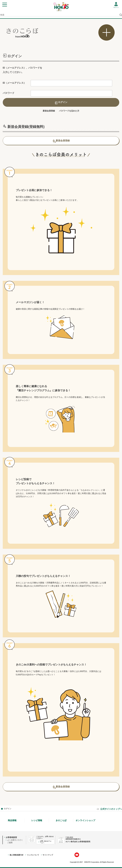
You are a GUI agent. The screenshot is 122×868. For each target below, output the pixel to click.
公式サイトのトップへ (111, 809)
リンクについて (33, 855)
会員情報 (2, 809)
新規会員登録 (49, 111)
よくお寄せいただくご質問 (15, 841)
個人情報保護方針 (17, 855)
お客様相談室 (11, 837)
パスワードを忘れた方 (69, 111)
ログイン (116, 7)
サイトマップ (48, 855)
